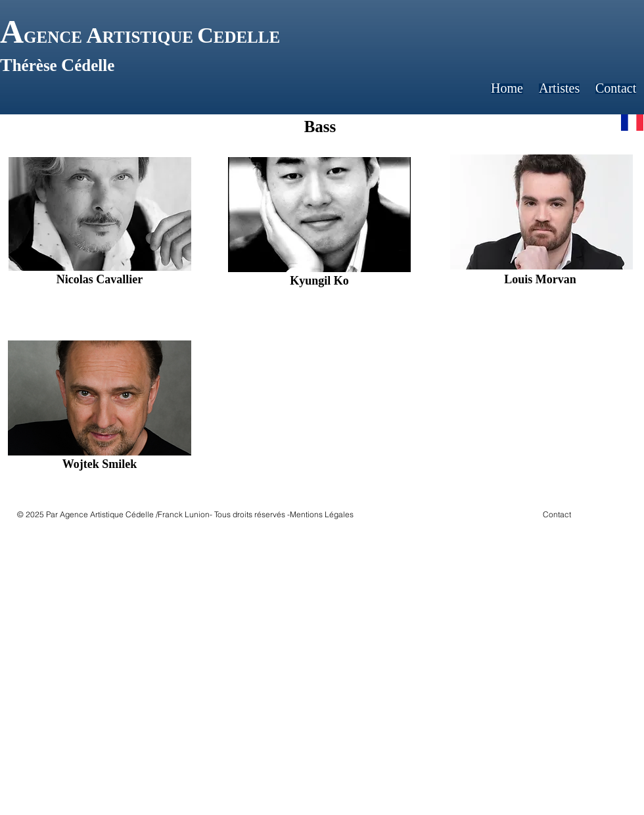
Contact (557, 514)
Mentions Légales (322, 514)
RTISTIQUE (150, 37)
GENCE (55, 37)
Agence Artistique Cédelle (107, 514)
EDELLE (247, 37)
